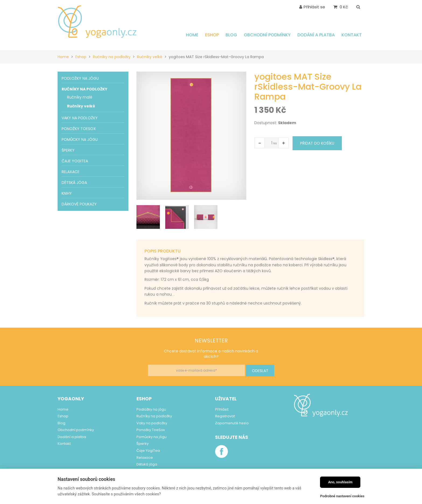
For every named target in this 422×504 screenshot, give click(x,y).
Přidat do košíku (317, 143)
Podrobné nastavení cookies (342, 496)
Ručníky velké (150, 57)
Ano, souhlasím (340, 482)
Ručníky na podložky (112, 57)
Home (63, 57)
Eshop (81, 57)
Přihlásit (222, 409)
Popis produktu (163, 251)
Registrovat (225, 416)
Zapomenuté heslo (232, 423)
